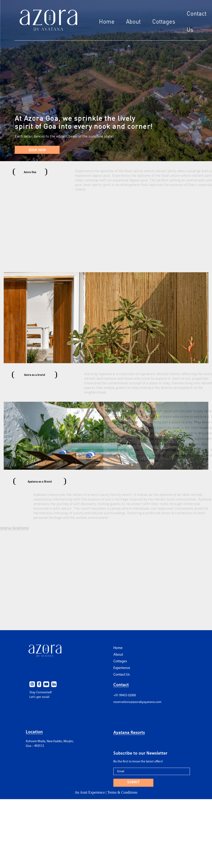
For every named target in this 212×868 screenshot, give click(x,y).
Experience (122, 688)
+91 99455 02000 (125, 715)
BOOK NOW (37, 150)
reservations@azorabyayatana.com (137, 722)
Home (107, 21)
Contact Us (122, 695)
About (133, 21)
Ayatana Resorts (129, 753)
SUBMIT (133, 802)
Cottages (164, 21)
